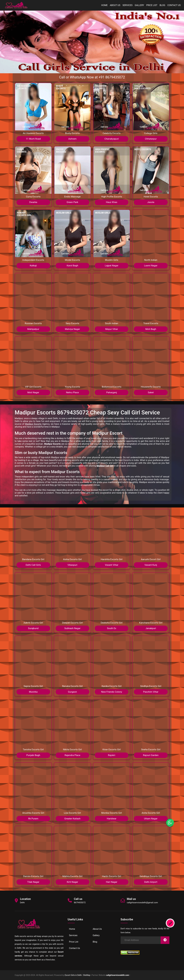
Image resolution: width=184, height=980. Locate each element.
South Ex (112, 628)
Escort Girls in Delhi (73, 975)
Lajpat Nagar (112, 266)
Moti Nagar (33, 392)
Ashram (72, 139)
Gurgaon (72, 692)
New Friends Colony (112, 692)
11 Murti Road (33, 139)
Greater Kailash (72, 819)
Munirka (33, 692)
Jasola (151, 202)
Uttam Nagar (151, 819)
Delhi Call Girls (33, 565)
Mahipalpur (33, 329)
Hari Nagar (112, 882)
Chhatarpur (151, 139)
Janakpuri (151, 628)
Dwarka (33, 202)
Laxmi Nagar (151, 266)
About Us (115, 5)
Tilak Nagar (33, 882)
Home (104, 5)
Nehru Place (72, 392)
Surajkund (33, 628)
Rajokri (112, 755)
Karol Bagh (72, 266)
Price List (152, 5)
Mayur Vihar (112, 329)
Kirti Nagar (72, 882)
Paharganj (112, 392)
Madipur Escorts (33, 424)
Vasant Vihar (112, 565)
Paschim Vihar (151, 692)
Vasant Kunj (151, 565)
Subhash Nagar (72, 628)
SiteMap (87, 975)
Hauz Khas (112, 202)
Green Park (72, 202)
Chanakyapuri (112, 139)
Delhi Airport (151, 882)
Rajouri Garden (151, 755)
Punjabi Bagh (33, 755)
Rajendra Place (72, 755)
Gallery (139, 5)
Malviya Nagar (72, 329)
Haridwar (112, 819)
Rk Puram (33, 819)
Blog (162, 5)
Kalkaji (33, 266)
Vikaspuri (72, 565)
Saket (151, 392)
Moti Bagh (151, 329)
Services (127, 5)
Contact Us (174, 5)
